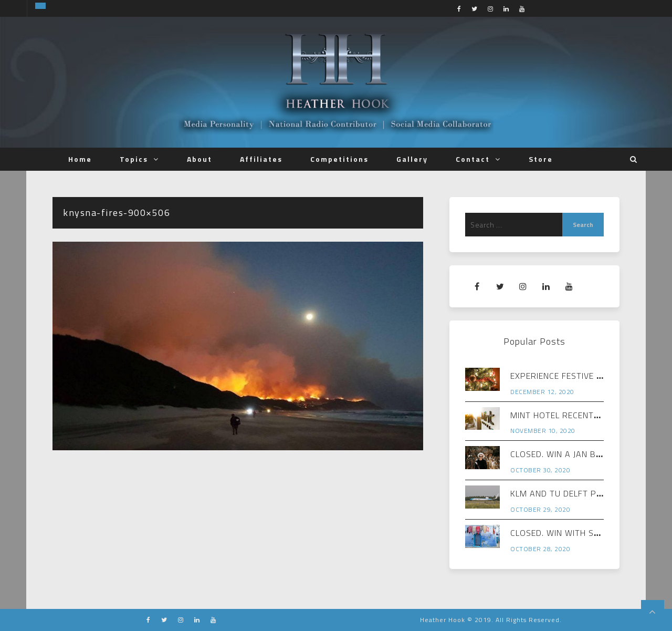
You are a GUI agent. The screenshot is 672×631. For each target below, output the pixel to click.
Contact (473, 159)
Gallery (412, 159)
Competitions (339, 159)
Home (80, 159)
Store (541, 159)
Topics (134, 159)
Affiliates (261, 159)
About (199, 159)
